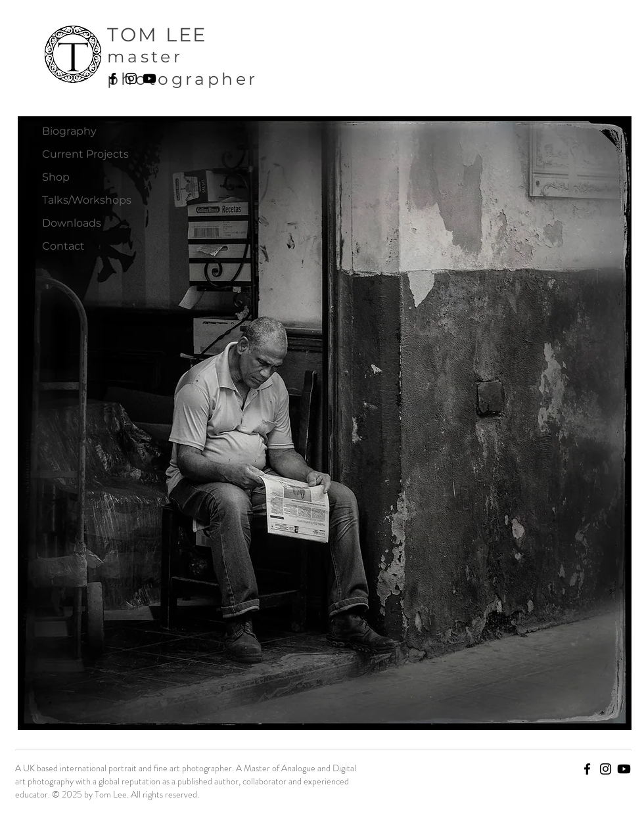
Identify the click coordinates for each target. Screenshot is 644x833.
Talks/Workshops (87, 200)
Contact (63, 246)
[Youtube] (149, 79)
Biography (69, 131)
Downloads (72, 223)
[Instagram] (131, 79)
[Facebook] (113, 79)
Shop (56, 177)
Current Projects (85, 154)
